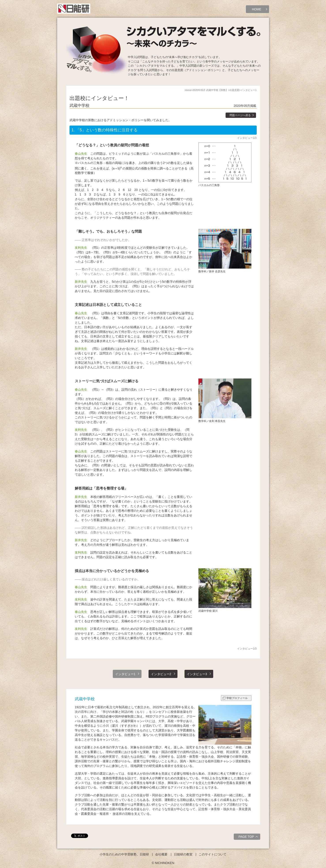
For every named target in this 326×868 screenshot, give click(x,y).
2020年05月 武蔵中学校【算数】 (210, 90)
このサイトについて (213, 854)
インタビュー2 (161, 674)
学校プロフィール (237, 698)
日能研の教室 (183, 854)
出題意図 (234, 90)
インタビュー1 (125, 674)
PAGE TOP (249, 837)
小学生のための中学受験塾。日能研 (124, 854)
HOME (257, 9)
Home (188, 90)
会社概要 (161, 854)
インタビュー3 (197, 674)
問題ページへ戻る (240, 115)
